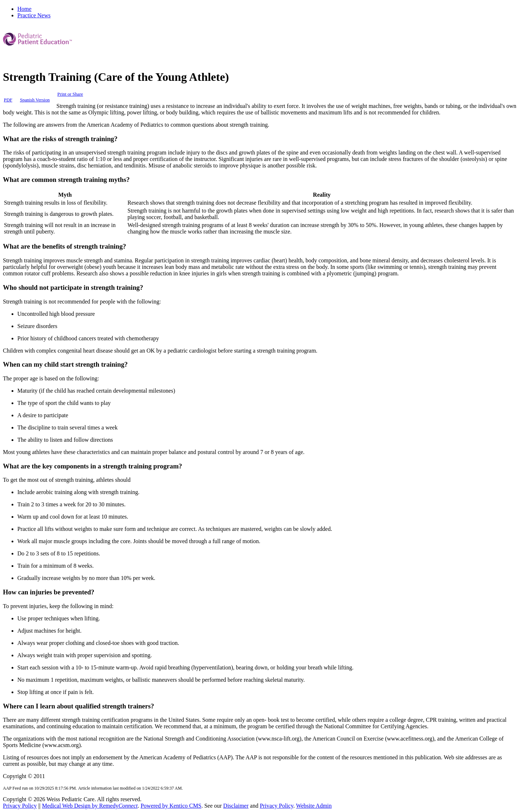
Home (24, 9)
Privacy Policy (20, 806)
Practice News (34, 15)
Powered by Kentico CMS (171, 806)
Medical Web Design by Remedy (90, 806)
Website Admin (314, 806)
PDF (8, 100)
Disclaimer (236, 806)
